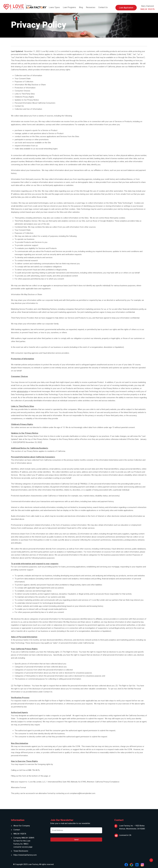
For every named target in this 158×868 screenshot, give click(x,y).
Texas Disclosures (21, 851)
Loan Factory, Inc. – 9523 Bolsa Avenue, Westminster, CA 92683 (132, 827)
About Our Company (22, 826)
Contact (17, 830)
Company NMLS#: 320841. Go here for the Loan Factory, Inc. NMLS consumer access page (24, 842)
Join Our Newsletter (62, 820)
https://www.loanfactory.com (24, 855)
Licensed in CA (125, 835)
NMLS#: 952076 (20, 834)
